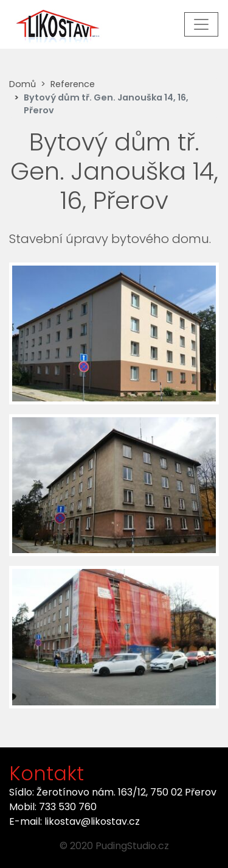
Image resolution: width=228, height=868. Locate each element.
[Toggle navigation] (201, 24)
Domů (22, 84)
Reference (73, 84)
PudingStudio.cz (132, 846)
